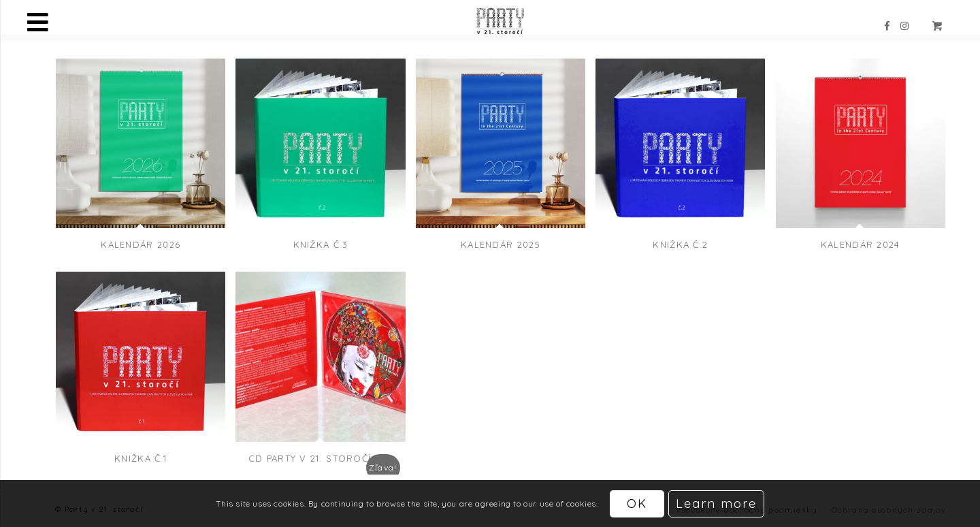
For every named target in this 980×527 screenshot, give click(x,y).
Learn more (716, 504)
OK (637, 504)
